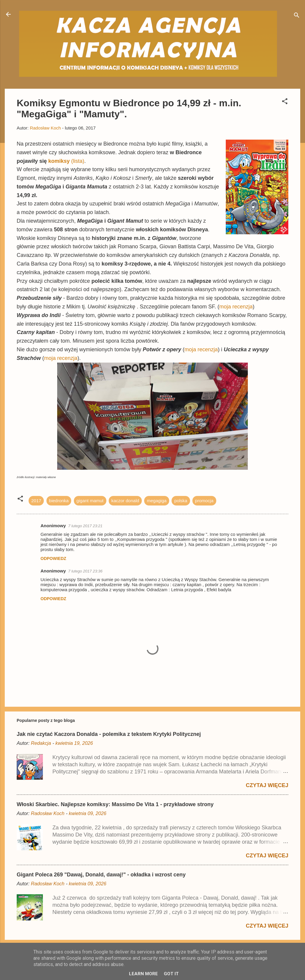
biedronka (59, 501)
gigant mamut (90, 501)
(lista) (66, 161)
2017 (36, 501)
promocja (204, 501)
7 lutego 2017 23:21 (85, 526)
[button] (285, 102)
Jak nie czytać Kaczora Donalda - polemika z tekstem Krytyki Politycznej (109, 734)
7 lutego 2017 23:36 (85, 571)
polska (181, 501)
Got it (171, 974)
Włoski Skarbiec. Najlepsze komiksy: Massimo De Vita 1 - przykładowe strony (115, 804)
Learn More (143, 974)
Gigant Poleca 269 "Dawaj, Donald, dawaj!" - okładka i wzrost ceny (101, 875)
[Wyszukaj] (297, 16)
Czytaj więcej (267, 785)
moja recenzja (236, 307)
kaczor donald (125, 501)
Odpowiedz (53, 558)
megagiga (157, 501)
